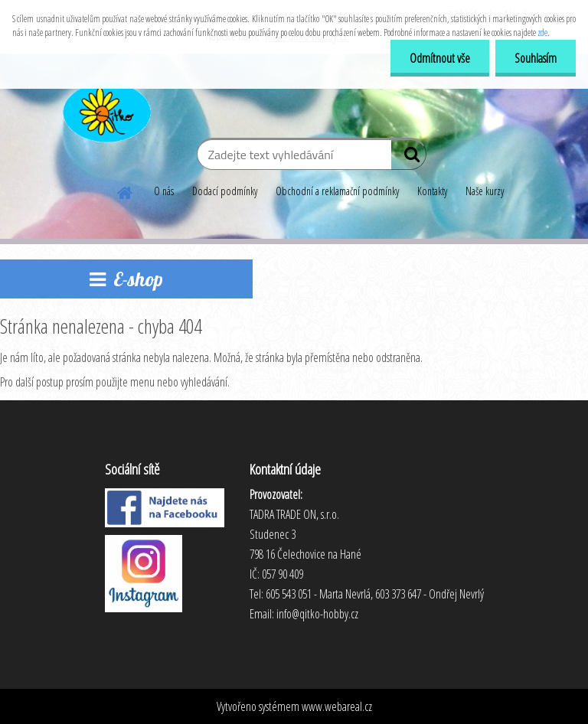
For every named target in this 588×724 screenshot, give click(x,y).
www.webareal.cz (337, 706)
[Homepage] (126, 191)
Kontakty (432, 191)
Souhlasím (536, 58)
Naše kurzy (485, 191)
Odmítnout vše (440, 58)
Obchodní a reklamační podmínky (337, 191)
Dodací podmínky (225, 191)
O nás (164, 191)
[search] (408, 158)
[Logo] (105, 110)
